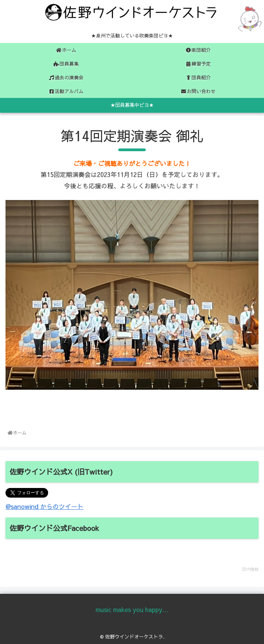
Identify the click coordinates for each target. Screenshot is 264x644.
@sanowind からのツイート (45, 506)
